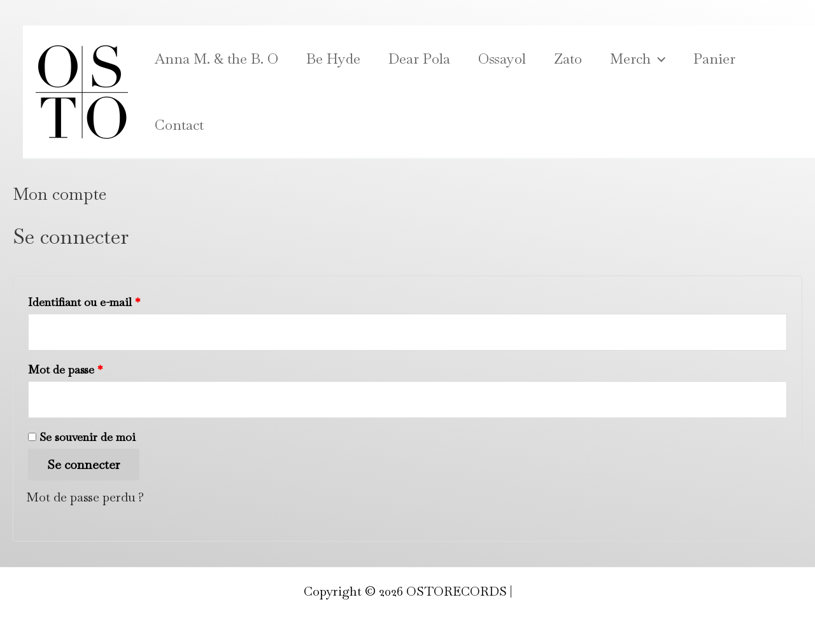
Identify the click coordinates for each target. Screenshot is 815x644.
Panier (714, 59)
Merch (638, 59)
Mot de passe (95, 367)
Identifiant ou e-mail (113, 300)
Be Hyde (333, 59)
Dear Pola (419, 59)
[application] (658, 59)
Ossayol (502, 59)
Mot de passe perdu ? (85, 497)
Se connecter (84, 465)
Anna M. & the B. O (216, 59)
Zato (568, 59)
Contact (179, 125)
